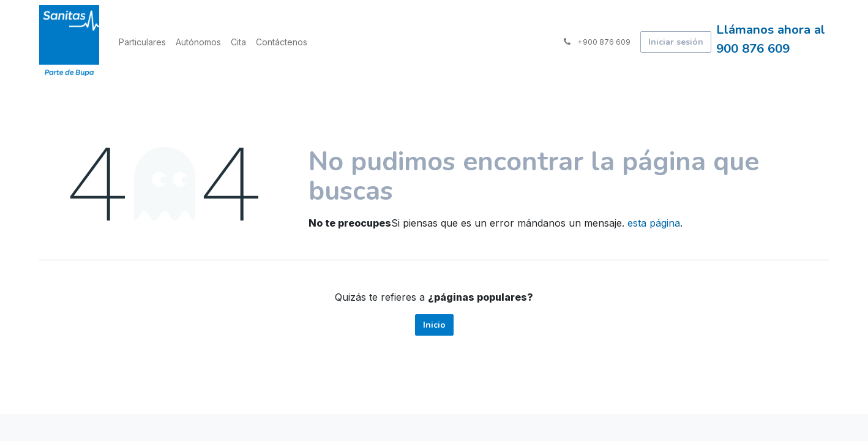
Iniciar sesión (676, 42)
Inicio (434, 325)
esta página (654, 223)
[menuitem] (142, 42)
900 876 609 (753, 48)
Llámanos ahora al (773, 29)
